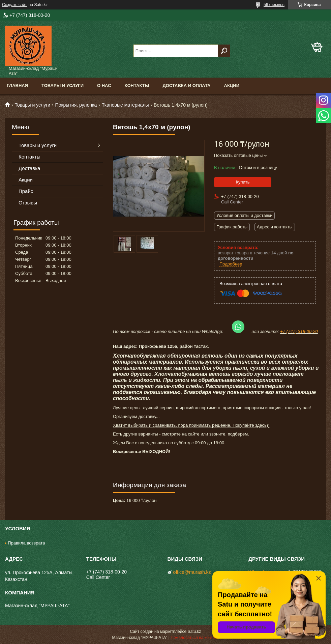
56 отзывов (274, 5)
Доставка (29, 168)
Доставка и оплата (186, 86)
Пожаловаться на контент (195, 638)
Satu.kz (194, 632)
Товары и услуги (63, 86)
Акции (232, 86)
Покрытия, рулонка (76, 105)
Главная (17, 86)
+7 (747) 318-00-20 (299, 331)
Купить (243, 182)
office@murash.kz (192, 572)
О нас (104, 86)
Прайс (26, 191)
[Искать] (224, 51)
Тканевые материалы (125, 105)
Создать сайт (14, 5)
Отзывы (28, 203)
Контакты (137, 86)
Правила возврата (26, 543)
